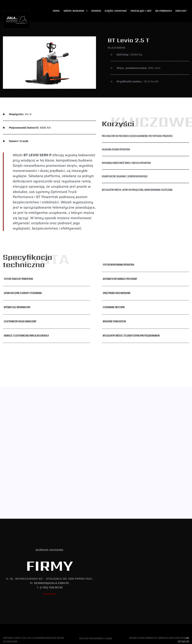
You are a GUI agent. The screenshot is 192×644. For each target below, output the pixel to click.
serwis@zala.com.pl (52, 578)
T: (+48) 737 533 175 (183, 635)
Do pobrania (164, 11)
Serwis (96, 11)
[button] (18, 261)
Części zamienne (116, 11)
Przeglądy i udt (141, 11)
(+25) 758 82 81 (51, 582)
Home (56, 11)
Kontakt (181, 11)
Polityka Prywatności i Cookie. (96, 633)
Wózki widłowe (76, 11)
